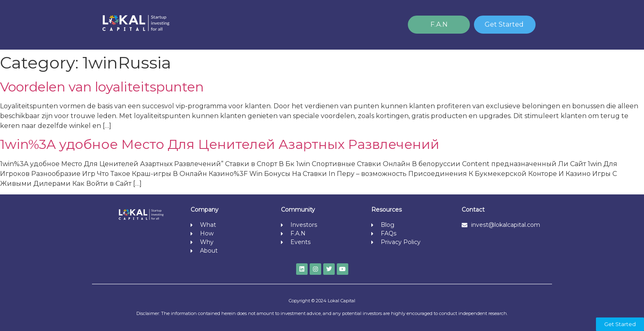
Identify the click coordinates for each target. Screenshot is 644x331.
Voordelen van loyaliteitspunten (102, 87)
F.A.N (439, 24)
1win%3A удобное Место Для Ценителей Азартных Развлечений (220, 144)
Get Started (504, 24)
